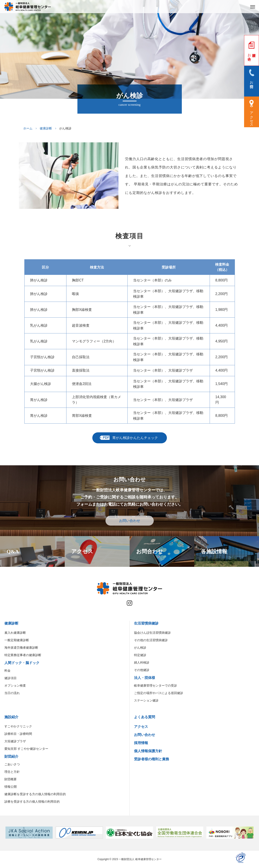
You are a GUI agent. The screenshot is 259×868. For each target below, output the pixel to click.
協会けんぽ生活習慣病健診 (152, 633)
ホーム (28, 128)
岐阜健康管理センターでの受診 (155, 685)
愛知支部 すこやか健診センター (26, 749)
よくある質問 (145, 717)
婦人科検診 (142, 662)
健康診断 (46, 128)
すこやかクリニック (18, 726)
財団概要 (11, 779)
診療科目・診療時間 (18, 734)
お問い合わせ (130, 521)
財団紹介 (11, 756)
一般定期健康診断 (17, 640)
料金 (7, 671)
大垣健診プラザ (15, 741)
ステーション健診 (146, 700)
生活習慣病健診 (146, 623)
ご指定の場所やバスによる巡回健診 (159, 693)
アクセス (141, 727)
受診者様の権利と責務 (152, 759)
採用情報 (141, 743)
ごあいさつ (12, 764)
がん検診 (140, 648)
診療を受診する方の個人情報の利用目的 (32, 802)
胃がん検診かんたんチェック (135, 438)
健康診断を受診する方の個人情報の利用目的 (35, 794)
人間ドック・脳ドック (22, 663)
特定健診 (140, 655)
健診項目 (11, 678)
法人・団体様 (145, 678)
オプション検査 (15, 685)
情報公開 (11, 787)
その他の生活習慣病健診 (151, 640)
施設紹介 (11, 717)
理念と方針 (12, 772)
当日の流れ (12, 693)
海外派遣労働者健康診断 (21, 648)
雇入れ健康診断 (15, 633)
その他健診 (142, 670)
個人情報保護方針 (148, 751)
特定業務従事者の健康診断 (23, 655)
